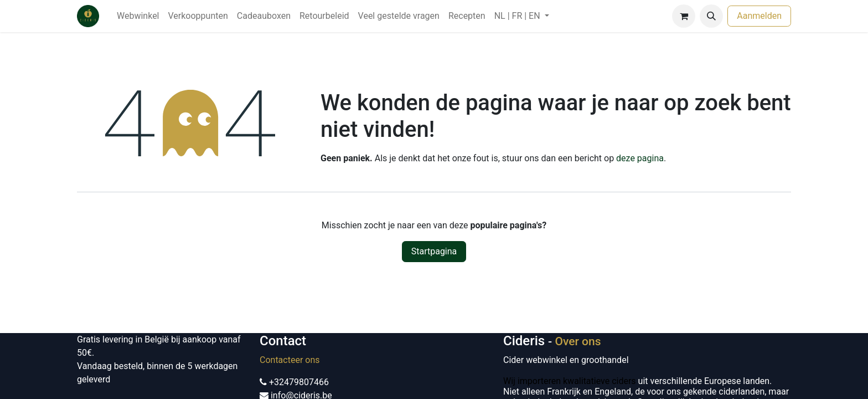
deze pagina (640, 158)
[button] (711, 16)
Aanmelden (759, 16)
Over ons (578, 341)
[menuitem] (138, 16)
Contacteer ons (290, 360)
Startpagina (434, 251)
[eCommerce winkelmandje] (684, 16)
